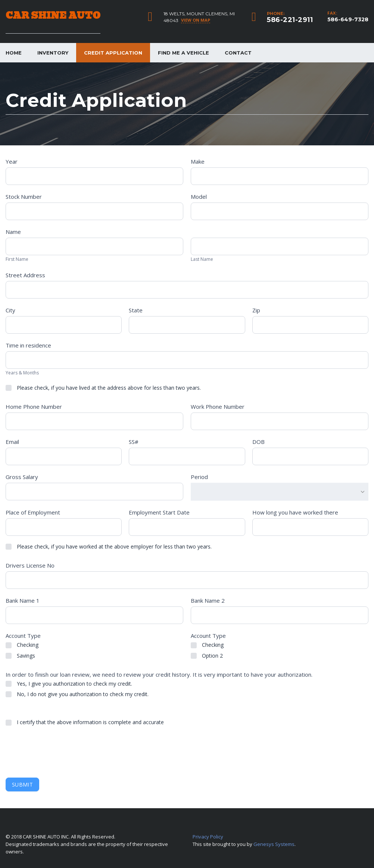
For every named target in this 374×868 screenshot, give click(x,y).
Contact (238, 53)
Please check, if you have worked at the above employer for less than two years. (109, 547)
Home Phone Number (34, 407)
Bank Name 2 (208, 600)
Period (199, 477)
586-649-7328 (348, 19)
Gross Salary (22, 477)
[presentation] (62, 752)
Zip (256, 310)
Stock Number (24, 197)
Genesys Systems (274, 844)
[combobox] (280, 492)
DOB (258, 442)
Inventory (53, 53)
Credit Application (113, 53)
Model (199, 197)
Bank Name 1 (23, 600)
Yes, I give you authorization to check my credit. (69, 684)
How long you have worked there (295, 512)
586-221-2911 (290, 20)
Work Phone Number (218, 407)
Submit (22, 784)
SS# (134, 442)
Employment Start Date (159, 512)
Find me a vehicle (183, 53)
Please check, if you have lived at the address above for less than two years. (103, 388)
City (10, 310)
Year (12, 161)
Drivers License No (30, 565)
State (136, 310)
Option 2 (207, 656)
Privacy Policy (208, 837)
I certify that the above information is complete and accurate (85, 722)
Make (198, 161)
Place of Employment (33, 512)
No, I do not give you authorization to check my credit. (77, 694)
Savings (20, 656)
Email (12, 442)
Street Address (25, 275)
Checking (22, 645)
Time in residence (28, 345)
